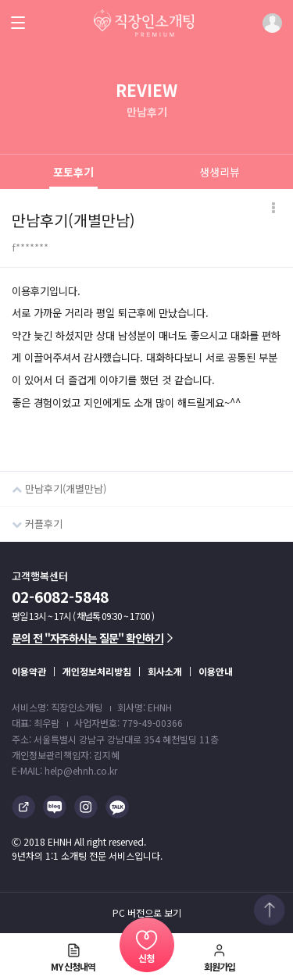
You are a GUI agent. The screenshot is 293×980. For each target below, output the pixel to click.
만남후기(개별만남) (53, 484)
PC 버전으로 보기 (147, 913)
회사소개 (165, 671)
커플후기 (31, 519)
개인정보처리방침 (97, 671)
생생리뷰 (220, 172)
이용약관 (29, 671)
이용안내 (216, 671)
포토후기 (73, 172)
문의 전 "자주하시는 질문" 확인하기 (92, 638)
